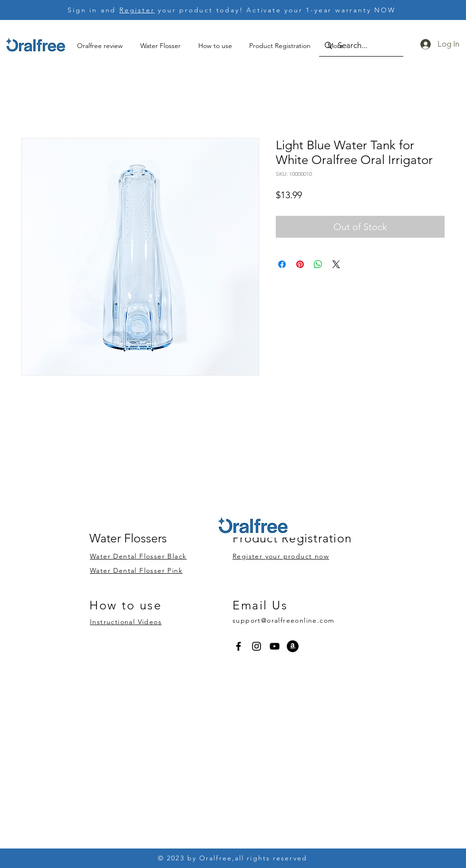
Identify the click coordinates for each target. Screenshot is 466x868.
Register (137, 10)
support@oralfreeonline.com (283, 620)
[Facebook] (238, 646)
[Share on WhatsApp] (318, 264)
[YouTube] (275, 646)
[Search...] (360, 45)
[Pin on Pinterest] (300, 264)
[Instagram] (257, 646)
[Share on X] (336, 264)
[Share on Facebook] (282, 264)
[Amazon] (293, 646)
